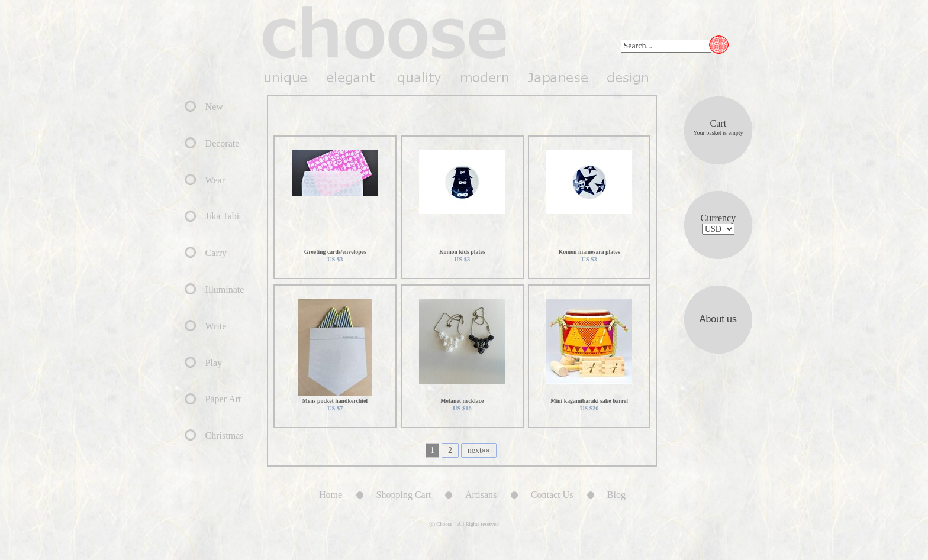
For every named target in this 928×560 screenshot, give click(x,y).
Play (214, 363)
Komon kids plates (462, 252)
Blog (632, 495)
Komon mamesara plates (589, 252)
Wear (215, 180)
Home (331, 495)
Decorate (223, 143)
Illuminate (225, 289)
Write (216, 326)
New (214, 107)
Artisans (481, 495)
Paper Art (223, 399)
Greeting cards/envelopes (335, 252)
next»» (479, 450)
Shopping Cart (404, 495)
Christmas (225, 436)
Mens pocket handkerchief (335, 401)
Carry (216, 253)
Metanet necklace (462, 401)
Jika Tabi (223, 216)
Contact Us (552, 495)
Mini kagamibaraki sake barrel (589, 401)
